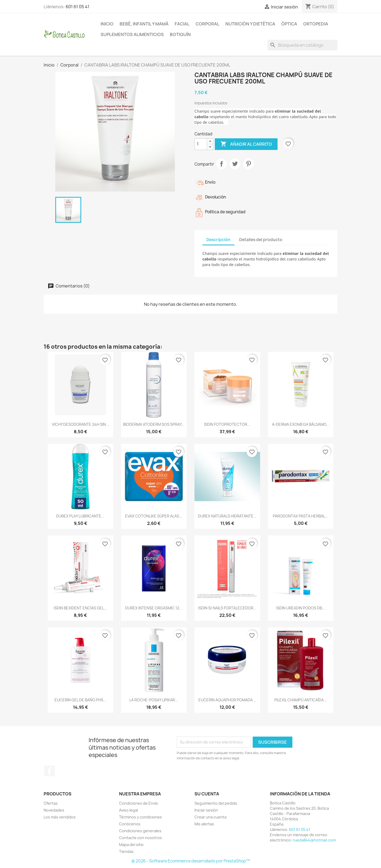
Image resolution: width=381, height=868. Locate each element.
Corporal (207, 24)
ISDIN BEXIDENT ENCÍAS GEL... (80, 608)
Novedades (54, 810)
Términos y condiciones (140, 817)
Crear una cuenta (210, 817)
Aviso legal (128, 810)
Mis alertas (204, 824)
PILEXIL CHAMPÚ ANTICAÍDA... (301, 700)
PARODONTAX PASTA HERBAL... (301, 516)
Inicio (107, 24)
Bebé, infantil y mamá (144, 24)
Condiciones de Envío (139, 803)
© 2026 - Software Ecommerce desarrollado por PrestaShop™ (191, 861)
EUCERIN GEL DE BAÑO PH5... (80, 700)
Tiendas (126, 851)
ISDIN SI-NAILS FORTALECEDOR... (227, 608)
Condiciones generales (140, 831)
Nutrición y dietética (250, 24)
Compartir (221, 164)
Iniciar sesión (206, 810)
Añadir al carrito (246, 144)
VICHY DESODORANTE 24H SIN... (80, 424)
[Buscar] (302, 45)
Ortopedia (316, 24)
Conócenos (130, 824)
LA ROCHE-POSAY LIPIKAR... (154, 700)
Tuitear (235, 164)
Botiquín (180, 34)
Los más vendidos (60, 817)
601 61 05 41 (78, 7)
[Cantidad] (201, 144)
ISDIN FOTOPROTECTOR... (227, 424)
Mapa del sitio (131, 845)
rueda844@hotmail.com (314, 840)
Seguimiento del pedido (216, 803)
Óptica (289, 24)
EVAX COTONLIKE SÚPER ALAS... (154, 516)
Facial (182, 24)
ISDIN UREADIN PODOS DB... (301, 608)
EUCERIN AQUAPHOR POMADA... (227, 700)
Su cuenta (207, 794)
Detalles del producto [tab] (261, 240)
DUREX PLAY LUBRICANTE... (80, 516)
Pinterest (248, 164)
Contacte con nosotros (140, 838)
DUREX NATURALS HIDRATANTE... (227, 516)
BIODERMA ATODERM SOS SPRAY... (154, 424)
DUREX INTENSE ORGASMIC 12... (154, 608)
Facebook (49, 771)
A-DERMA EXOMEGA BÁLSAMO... (301, 424)
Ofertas (51, 803)
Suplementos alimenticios (132, 34)
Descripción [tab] (218, 240)
